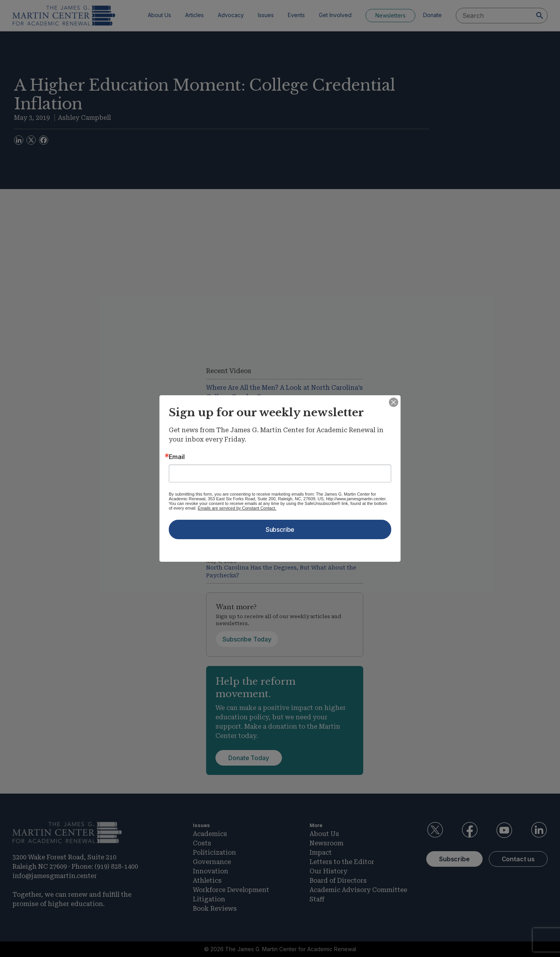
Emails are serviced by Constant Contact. (237, 508)
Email (177, 457)
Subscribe (280, 529)
